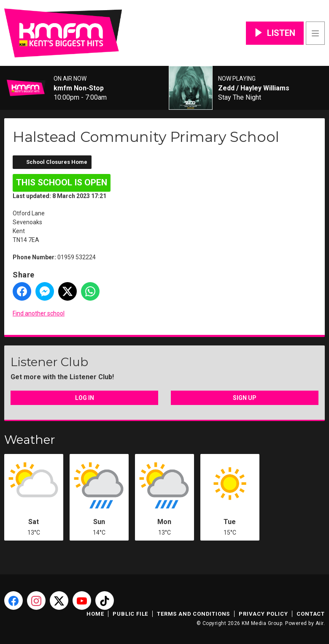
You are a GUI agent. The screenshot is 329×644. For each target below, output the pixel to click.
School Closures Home (57, 162)
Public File (130, 614)
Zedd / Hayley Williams (254, 88)
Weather (30, 440)
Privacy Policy (263, 614)
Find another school (39, 313)
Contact (311, 614)
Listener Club (49, 362)
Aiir (320, 623)
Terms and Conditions (193, 614)
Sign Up (245, 398)
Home (95, 614)
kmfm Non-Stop (79, 88)
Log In (85, 398)
